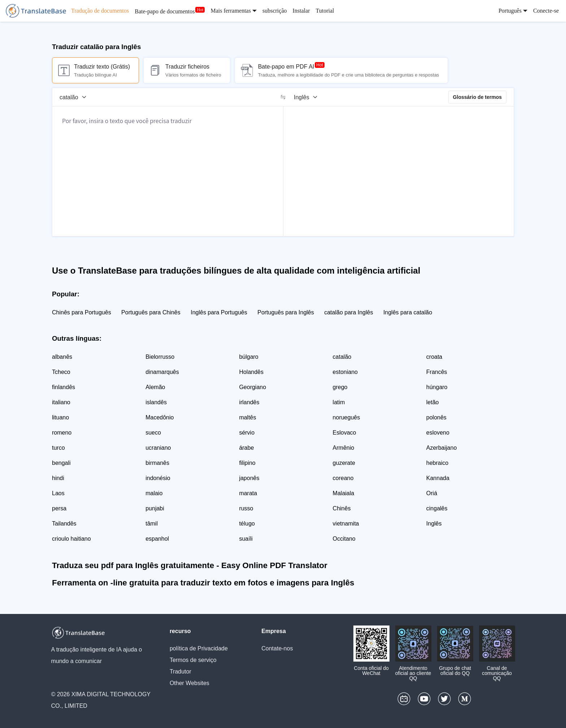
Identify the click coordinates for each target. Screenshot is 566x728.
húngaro (437, 387)
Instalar (301, 11)
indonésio (158, 478)
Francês (437, 372)
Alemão (155, 387)
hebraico (437, 463)
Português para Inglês (286, 312)
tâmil (152, 524)
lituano (60, 417)
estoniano (345, 372)
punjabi (155, 508)
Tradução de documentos (100, 11)
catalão (342, 357)
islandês (156, 402)
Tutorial (325, 11)
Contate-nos (277, 648)
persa (59, 508)
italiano (61, 402)
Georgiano (252, 387)
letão (433, 402)
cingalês (437, 508)
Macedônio (160, 417)
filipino (247, 463)
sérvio (247, 433)
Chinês (342, 508)
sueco (153, 433)
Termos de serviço (193, 660)
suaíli (246, 539)
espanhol (157, 539)
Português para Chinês (151, 312)
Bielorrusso (160, 357)
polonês (436, 417)
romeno (62, 433)
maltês (247, 417)
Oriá (432, 493)
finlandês (64, 387)
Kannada (438, 478)
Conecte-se (546, 11)
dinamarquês (162, 372)
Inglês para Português (219, 312)
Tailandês (64, 524)
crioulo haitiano (71, 539)
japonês (249, 478)
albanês (62, 357)
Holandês (251, 372)
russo (246, 508)
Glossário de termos (477, 97)
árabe (246, 448)
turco (58, 448)
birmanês (157, 463)
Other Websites (190, 683)
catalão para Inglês (349, 312)
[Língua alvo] (308, 97)
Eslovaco (345, 433)
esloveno (438, 433)
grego (340, 387)
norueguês (347, 417)
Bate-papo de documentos (165, 11)
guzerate (344, 463)
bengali (61, 463)
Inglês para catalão (408, 312)
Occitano (344, 539)
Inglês (434, 524)
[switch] (283, 97)
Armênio (344, 448)
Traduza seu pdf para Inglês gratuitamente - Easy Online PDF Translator (190, 565)
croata (434, 357)
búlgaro (249, 357)
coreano (343, 478)
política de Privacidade (199, 648)
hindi (58, 478)
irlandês (249, 402)
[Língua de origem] (75, 97)
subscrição (275, 11)
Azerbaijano (442, 448)
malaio (154, 493)
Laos (58, 493)
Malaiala (344, 493)
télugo (247, 524)
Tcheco (61, 372)
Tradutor (180, 672)
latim (339, 402)
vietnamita (346, 524)
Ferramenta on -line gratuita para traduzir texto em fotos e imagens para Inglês (203, 583)
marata (248, 493)
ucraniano (158, 448)
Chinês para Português (82, 312)
